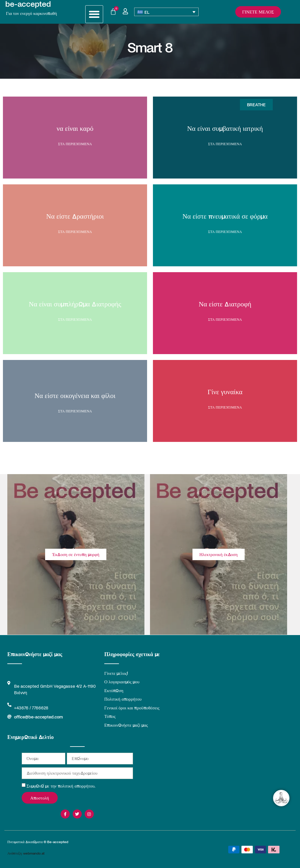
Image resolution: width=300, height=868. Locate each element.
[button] (94, 14)
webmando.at (34, 853)
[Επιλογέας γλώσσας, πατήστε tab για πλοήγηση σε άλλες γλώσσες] (167, 12)
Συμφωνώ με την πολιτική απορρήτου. (61, 786)
